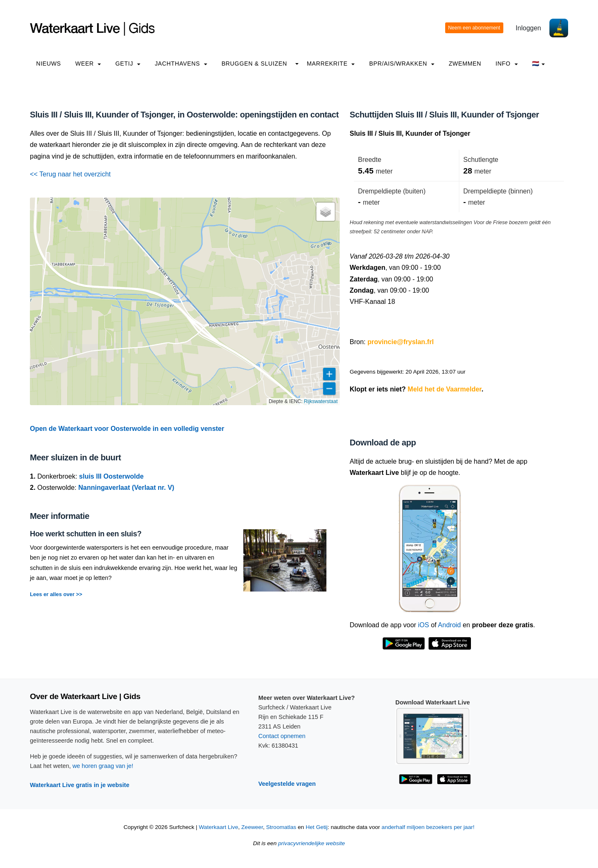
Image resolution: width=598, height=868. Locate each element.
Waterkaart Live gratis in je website (80, 785)
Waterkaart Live (219, 827)
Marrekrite (331, 64)
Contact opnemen (282, 736)
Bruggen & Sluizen (254, 64)
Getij (128, 64)
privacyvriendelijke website (312, 843)
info (507, 64)
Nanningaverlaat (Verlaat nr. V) (126, 488)
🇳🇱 (538, 64)
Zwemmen (465, 64)
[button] (326, 212)
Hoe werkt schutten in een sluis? (86, 534)
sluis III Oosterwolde (111, 476)
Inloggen (528, 28)
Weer (88, 64)
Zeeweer (252, 827)
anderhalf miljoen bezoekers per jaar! (428, 827)
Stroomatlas (281, 827)
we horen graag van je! (103, 766)
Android (450, 625)
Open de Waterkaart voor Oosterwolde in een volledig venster (127, 429)
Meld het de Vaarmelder (445, 389)
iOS (424, 625)
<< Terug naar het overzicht (70, 174)
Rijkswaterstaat (321, 401)
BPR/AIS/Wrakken (402, 64)
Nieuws (49, 64)
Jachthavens (181, 64)
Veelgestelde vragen (287, 784)
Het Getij (317, 827)
